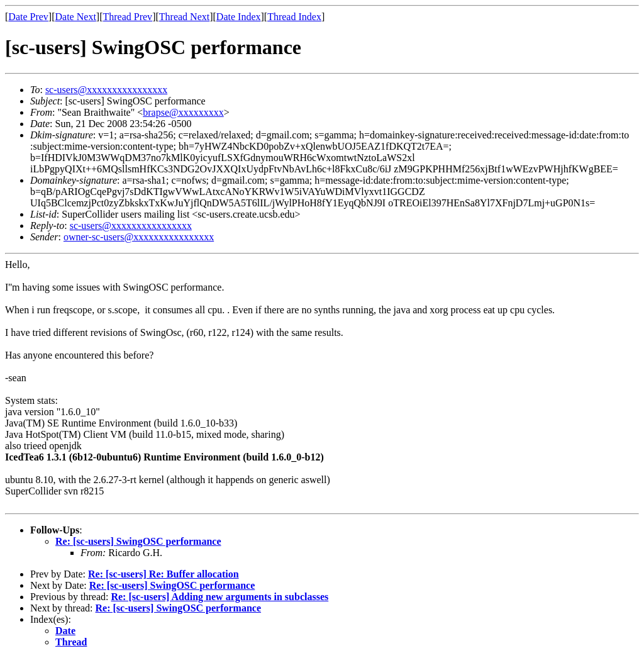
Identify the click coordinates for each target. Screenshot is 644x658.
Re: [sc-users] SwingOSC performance (138, 541)
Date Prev (28, 17)
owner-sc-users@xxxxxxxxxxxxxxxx (139, 237)
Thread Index (294, 17)
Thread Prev (127, 17)
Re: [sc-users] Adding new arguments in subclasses (219, 597)
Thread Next (184, 17)
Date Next (76, 17)
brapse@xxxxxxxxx (183, 112)
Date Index (239, 17)
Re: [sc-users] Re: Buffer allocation (164, 574)
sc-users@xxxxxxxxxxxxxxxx (106, 90)
